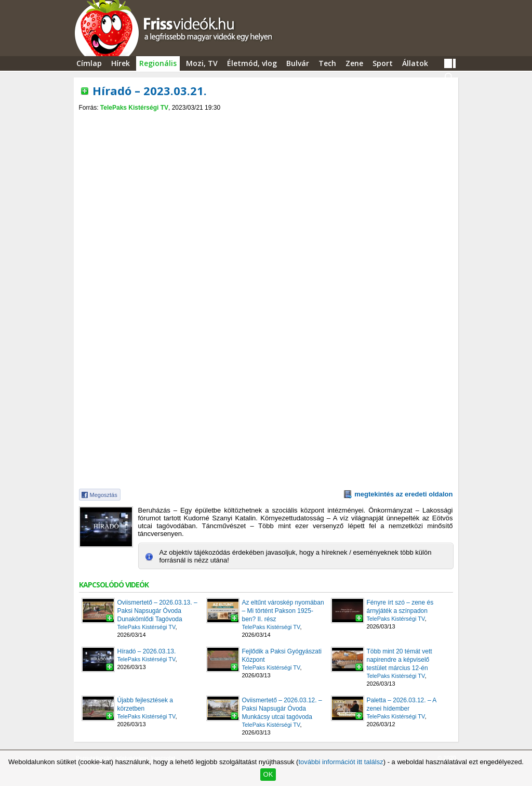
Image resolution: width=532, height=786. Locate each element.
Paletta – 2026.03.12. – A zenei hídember (402, 704)
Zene (354, 63)
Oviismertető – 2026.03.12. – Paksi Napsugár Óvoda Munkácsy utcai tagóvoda (282, 709)
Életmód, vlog (252, 63)
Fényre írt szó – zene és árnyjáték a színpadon (400, 607)
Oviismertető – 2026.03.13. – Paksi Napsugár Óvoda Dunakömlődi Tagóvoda (157, 611)
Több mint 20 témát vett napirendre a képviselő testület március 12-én (400, 660)
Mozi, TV (202, 63)
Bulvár (298, 63)
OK (268, 774)
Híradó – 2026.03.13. (147, 651)
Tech (327, 63)
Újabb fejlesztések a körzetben (145, 704)
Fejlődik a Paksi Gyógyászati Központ (282, 656)
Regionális (158, 63)
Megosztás (104, 495)
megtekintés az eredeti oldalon (403, 494)
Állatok (415, 63)
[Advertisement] (266, 120)
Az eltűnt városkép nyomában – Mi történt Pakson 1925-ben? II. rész (283, 611)
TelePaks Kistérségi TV (134, 108)
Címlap (89, 63)
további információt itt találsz (341, 762)
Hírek (121, 63)
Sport (383, 63)
